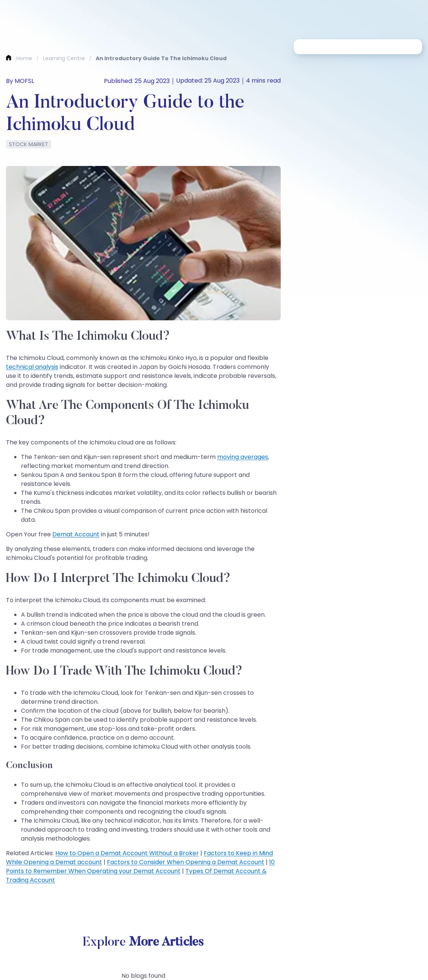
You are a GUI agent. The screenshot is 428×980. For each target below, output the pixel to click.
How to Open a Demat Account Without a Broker (127, 853)
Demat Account (76, 534)
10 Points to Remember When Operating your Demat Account (140, 867)
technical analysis (32, 367)
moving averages (243, 457)
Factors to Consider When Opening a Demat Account (186, 862)
